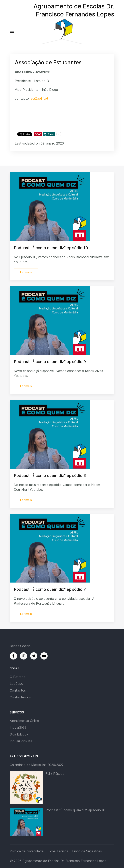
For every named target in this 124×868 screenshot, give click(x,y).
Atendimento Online (24, 721)
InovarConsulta (21, 741)
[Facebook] (13, 656)
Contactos (18, 690)
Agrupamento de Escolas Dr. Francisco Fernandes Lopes (64, 861)
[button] (12, 31)
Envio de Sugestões (87, 851)
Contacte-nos (20, 697)
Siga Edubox (19, 734)
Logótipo (16, 684)
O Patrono (18, 677)
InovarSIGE (18, 727)
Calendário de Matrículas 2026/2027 (37, 765)
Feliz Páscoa (55, 774)
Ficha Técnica (58, 851)
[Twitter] (34, 656)
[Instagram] (24, 656)
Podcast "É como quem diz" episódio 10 (75, 810)
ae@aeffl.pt (39, 98)
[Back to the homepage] (62, 31)
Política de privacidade (27, 851)
